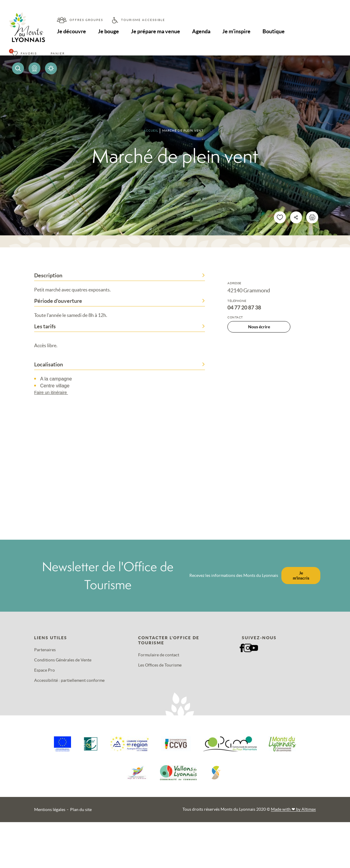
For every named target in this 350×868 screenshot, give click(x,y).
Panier (58, 54)
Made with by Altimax (293, 809)
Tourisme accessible (143, 20)
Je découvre (71, 31)
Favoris (29, 54)
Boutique (275, 31)
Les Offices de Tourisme (160, 665)
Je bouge (109, 31)
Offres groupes (86, 20)
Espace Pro (44, 670)
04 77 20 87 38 (244, 308)
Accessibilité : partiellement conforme (69, 680)
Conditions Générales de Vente (63, 660)
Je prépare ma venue (156, 31)
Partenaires (45, 650)
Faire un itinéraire (54, 392)
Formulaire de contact (159, 655)
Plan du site (81, 810)
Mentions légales (50, 810)
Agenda (202, 31)
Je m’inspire (237, 31)
